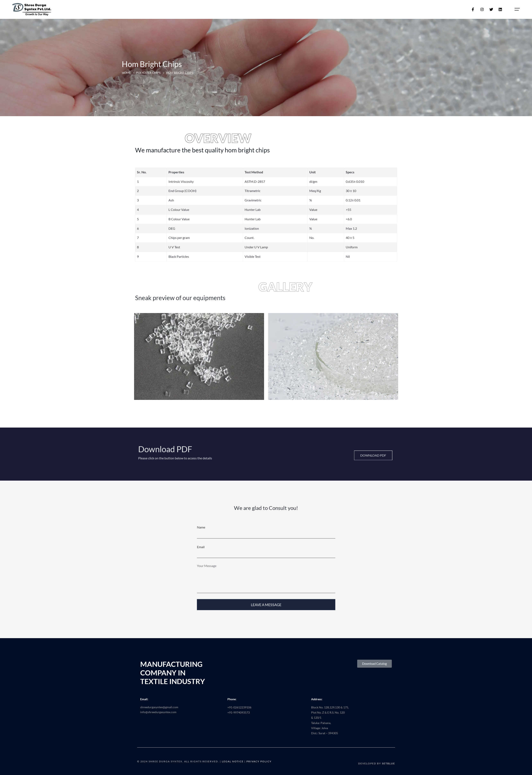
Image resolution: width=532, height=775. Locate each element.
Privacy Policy (259, 761)
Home (126, 73)
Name (210, 540)
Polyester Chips (148, 73)
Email (210, 556)
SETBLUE (389, 763)
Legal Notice (233, 761)
